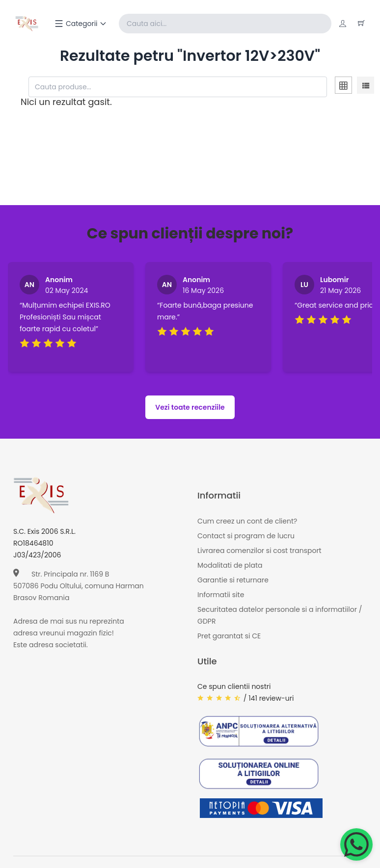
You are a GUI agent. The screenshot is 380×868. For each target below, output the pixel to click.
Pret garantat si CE (229, 635)
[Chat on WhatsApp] (356, 844)
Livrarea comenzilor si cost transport (259, 550)
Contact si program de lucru (246, 535)
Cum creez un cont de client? (247, 521)
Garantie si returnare (233, 579)
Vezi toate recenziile (190, 407)
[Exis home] (27, 24)
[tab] (343, 87)
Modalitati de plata (230, 565)
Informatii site (221, 594)
